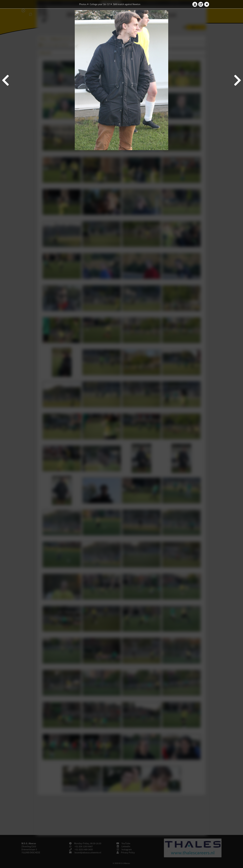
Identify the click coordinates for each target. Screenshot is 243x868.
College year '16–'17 (100, 4)
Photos (83, 4)
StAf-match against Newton (127, 4)
